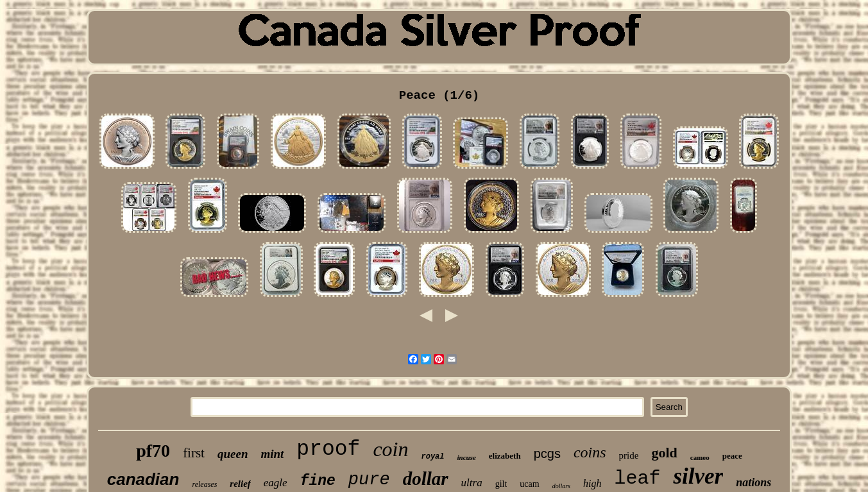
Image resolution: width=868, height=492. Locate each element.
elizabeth (505, 456)
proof (328, 449)
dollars (561, 486)
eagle (276, 483)
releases (204, 484)
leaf (637, 479)
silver (698, 476)
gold (664, 453)
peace (732, 456)
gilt (501, 484)
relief (240, 484)
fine (318, 481)
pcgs (547, 454)
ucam (529, 484)
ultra (472, 483)
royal (432, 457)
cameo (700, 457)
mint (272, 454)
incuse (467, 457)
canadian (143, 479)
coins (590, 452)
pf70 (153, 451)
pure (369, 480)
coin (390, 449)
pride (629, 455)
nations (753, 482)
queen (233, 454)
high (592, 483)
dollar (426, 479)
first (194, 453)
